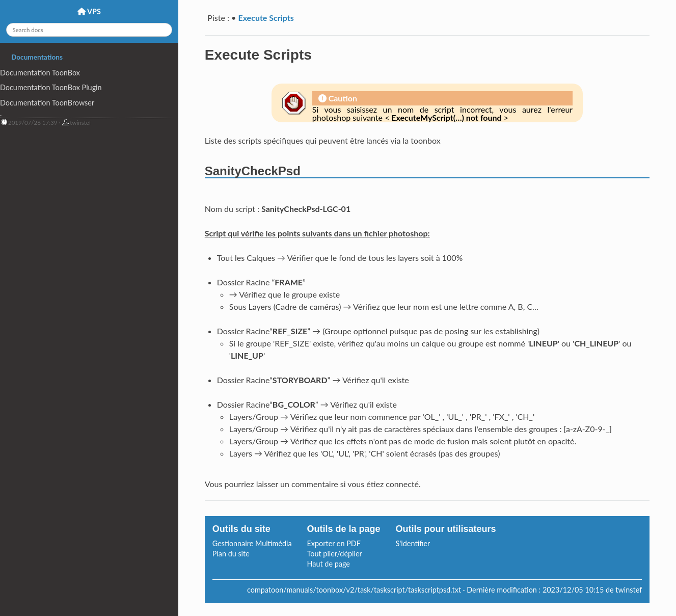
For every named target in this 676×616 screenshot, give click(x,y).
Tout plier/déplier (335, 554)
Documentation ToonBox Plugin (51, 87)
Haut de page (329, 564)
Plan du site (231, 554)
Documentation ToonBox (40, 73)
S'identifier (413, 543)
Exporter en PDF (334, 543)
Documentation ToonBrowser (47, 103)
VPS (89, 11)
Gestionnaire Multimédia (252, 543)
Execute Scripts (266, 18)
